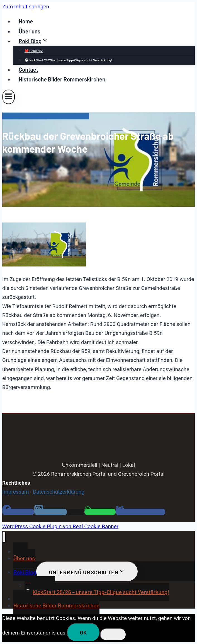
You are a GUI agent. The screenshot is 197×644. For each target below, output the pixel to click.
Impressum (16, 492)
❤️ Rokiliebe (34, 51)
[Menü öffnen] (8, 97)
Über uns (30, 31)
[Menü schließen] (4, 537)
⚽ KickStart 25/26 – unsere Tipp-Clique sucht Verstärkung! (68, 60)
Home (26, 21)
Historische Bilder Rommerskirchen (62, 79)
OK (84, 632)
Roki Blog (25, 572)
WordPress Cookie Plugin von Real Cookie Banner (60, 526)
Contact (28, 69)
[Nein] (113, 635)
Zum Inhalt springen (26, 7)
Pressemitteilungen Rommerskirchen (46, 116)
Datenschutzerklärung (59, 492)
